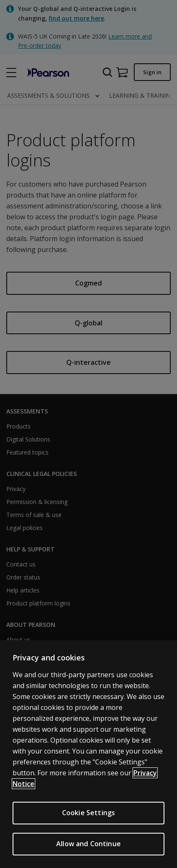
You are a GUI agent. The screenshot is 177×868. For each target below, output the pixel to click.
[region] (88, 754)
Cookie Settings (88, 813)
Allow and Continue (88, 844)
